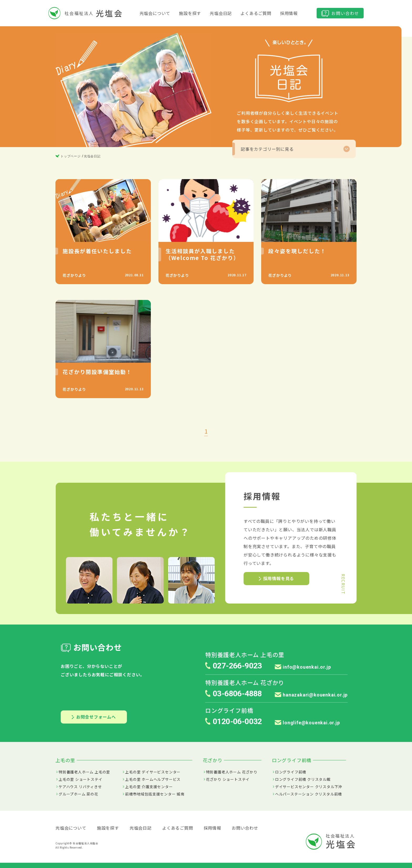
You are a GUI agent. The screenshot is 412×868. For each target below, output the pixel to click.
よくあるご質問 (256, 13)
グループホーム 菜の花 (78, 794)
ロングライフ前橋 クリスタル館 (303, 779)
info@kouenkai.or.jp (303, 667)
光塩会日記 (221, 13)
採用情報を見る (277, 578)
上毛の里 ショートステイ (81, 779)
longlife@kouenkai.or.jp (307, 723)
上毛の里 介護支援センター (149, 787)
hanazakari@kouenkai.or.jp (311, 695)
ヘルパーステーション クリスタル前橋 (308, 794)
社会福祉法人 (86, 13)
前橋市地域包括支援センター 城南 (155, 794)
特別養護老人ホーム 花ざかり (232, 772)
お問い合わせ (340, 13)
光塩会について (155, 13)
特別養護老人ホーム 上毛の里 (84, 772)
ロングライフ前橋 (291, 772)
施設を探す (190, 13)
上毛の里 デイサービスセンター (153, 772)
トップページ (68, 156)
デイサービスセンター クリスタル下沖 (309, 787)
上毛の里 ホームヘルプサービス (153, 779)
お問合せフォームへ (94, 717)
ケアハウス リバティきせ (80, 787)
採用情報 (289, 13)
